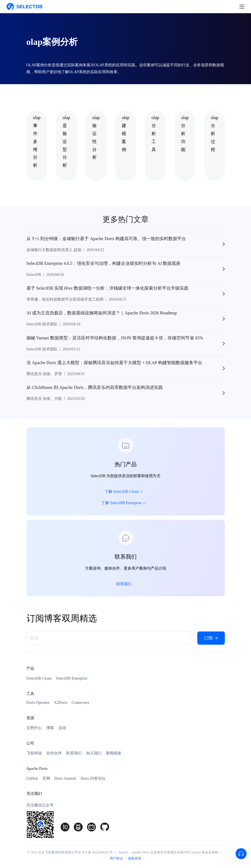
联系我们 (74, 753)
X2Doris (61, 703)
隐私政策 (135, 858)
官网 (46, 778)
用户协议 (116, 858)
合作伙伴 (54, 753)
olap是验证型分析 (66, 141)
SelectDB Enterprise (72, 678)
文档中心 (34, 728)
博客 (50, 728)
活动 (62, 728)
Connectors (80, 703)
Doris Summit (65, 778)
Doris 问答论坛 (93, 778)
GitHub (32, 778)
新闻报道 (114, 753)
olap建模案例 (126, 133)
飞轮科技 (34, 753)
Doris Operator (38, 703)
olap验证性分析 (96, 137)
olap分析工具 (155, 133)
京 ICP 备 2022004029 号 (95, 852)
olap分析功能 (185, 133)
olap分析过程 (215, 133)
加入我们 (94, 753)
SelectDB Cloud (39, 678)
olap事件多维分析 (37, 141)
